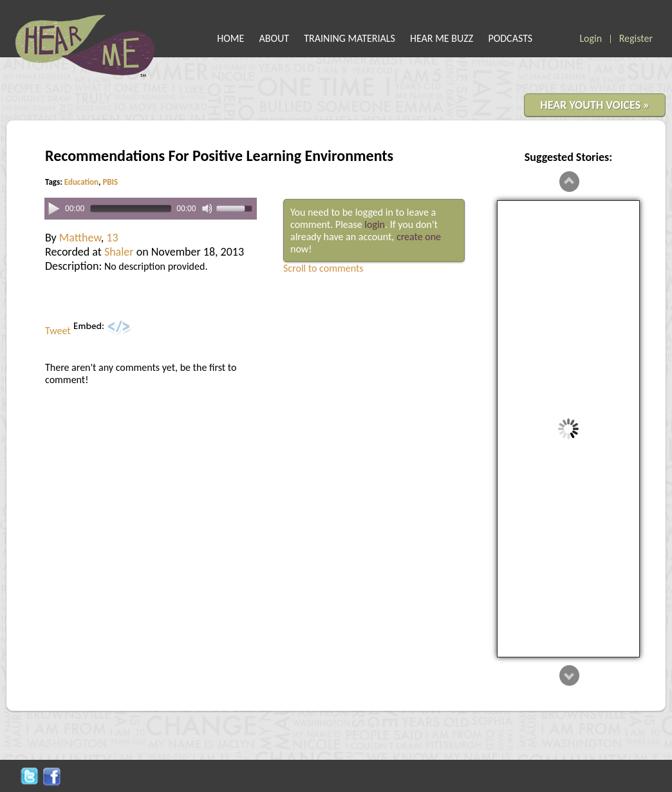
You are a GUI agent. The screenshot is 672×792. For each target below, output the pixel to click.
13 (112, 238)
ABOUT (275, 38)
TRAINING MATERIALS (350, 38)
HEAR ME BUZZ (442, 38)
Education (81, 182)
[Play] (54, 208)
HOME (230, 38)
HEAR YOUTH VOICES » (595, 105)
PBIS (110, 182)
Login (591, 38)
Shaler (119, 252)
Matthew (80, 238)
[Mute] (207, 209)
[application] (151, 209)
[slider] (130, 209)
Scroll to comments (323, 268)
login (375, 224)
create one (419, 237)
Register (636, 38)
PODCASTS (510, 38)
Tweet (58, 331)
